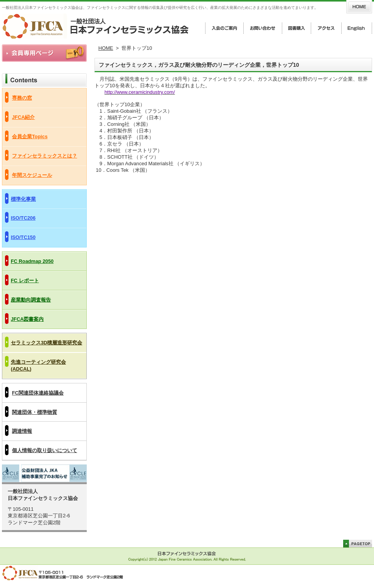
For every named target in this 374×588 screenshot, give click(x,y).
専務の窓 (22, 98)
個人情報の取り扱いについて (45, 450)
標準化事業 (23, 199)
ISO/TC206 (23, 218)
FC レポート (25, 280)
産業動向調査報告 (31, 300)
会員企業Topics (30, 136)
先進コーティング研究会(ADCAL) (38, 365)
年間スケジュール (32, 175)
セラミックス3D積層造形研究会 (46, 343)
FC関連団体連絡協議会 (38, 393)
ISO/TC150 (23, 237)
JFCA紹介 (23, 117)
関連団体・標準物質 (35, 412)
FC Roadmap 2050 (32, 261)
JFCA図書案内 (27, 319)
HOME (106, 48)
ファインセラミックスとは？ (45, 156)
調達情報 (22, 431)
